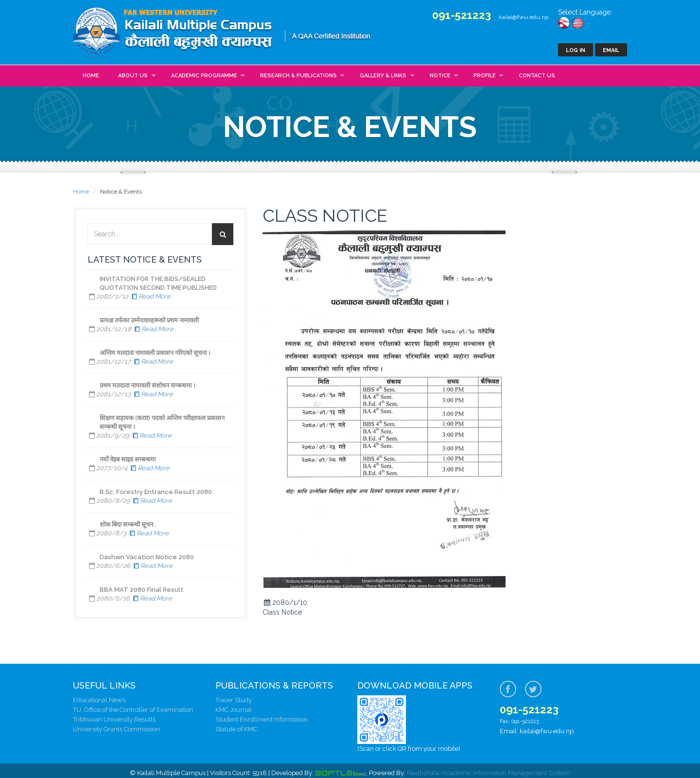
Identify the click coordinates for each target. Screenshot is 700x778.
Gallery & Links (383, 76)
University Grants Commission (116, 729)
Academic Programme (204, 76)
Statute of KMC (236, 729)
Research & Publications (298, 76)
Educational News (99, 700)
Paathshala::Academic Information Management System (489, 773)
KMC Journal (234, 710)
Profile (485, 76)
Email (611, 50)
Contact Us (537, 76)
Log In (576, 50)
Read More (150, 296)
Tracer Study (234, 700)
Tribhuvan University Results (114, 719)
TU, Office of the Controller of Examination (133, 710)
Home (91, 76)
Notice (440, 76)
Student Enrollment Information (262, 719)
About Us (133, 76)
